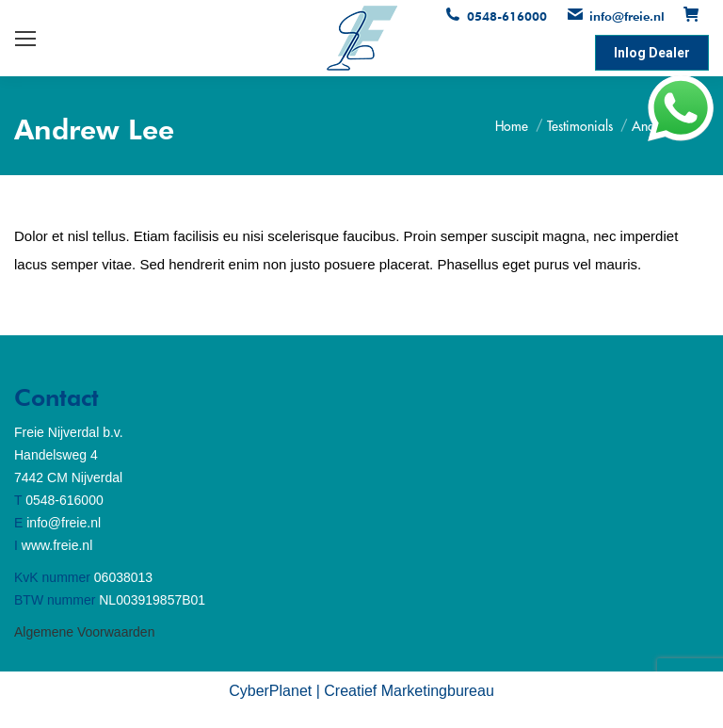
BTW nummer (55, 600)
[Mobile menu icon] (25, 39)
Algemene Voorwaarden (84, 632)
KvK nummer (52, 577)
